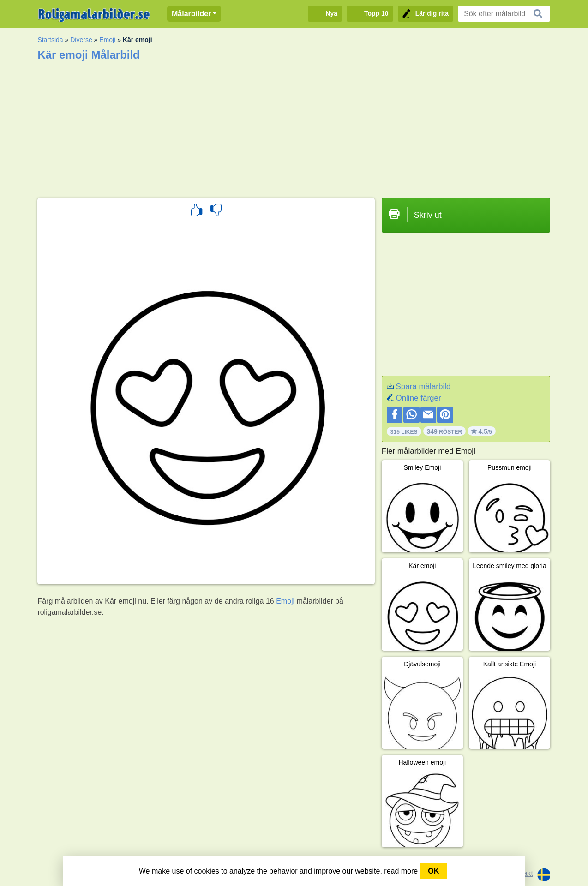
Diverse (81, 40)
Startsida (50, 40)
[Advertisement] (294, 126)
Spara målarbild (423, 386)
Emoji (107, 40)
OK (433, 871)
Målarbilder (191, 14)
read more (401, 871)
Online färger (418, 398)
